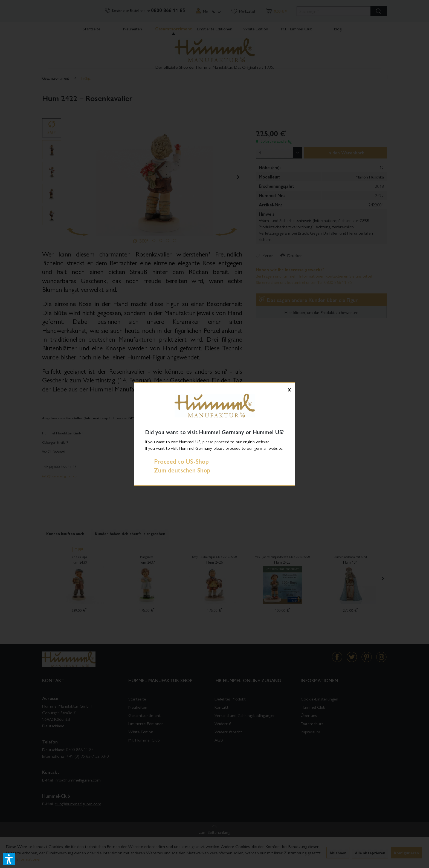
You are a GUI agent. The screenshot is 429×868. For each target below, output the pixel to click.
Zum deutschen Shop (178, 470)
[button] (9, 859)
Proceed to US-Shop (177, 461)
